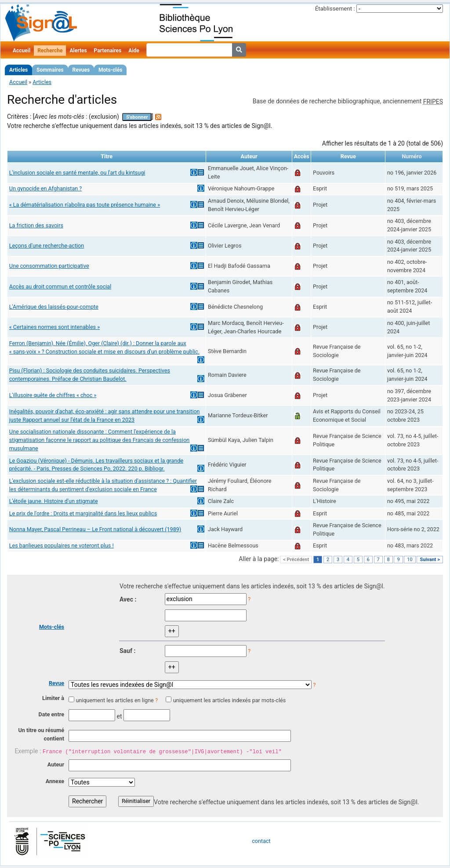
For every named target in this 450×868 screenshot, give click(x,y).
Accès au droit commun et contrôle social (60, 286)
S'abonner (137, 117)
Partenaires (108, 51)
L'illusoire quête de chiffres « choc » (53, 395)
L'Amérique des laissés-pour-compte (54, 307)
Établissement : (335, 9)
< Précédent (296, 560)
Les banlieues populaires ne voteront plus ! (62, 545)
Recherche (50, 51)
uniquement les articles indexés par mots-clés (229, 700)
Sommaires (50, 70)
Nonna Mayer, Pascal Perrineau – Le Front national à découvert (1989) (95, 529)
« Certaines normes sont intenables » (54, 327)
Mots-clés (110, 70)
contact (261, 841)
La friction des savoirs (36, 225)
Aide (134, 51)
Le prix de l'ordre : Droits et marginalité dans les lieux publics (83, 513)
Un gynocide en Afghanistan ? (46, 188)
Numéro (412, 156)
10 (410, 560)
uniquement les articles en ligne (114, 700)
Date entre (51, 714)
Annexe (55, 781)
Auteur (56, 764)
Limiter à (53, 698)
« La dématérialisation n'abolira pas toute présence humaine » (85, 205)
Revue (56, 683)
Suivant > (430, 560)
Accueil (22, 51)
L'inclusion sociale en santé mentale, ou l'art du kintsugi (77, 173)
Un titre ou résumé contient (41, 734)
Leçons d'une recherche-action (47, 246)
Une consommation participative (49, 266)
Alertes (78, 51)
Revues (81, 70)
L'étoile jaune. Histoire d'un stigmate (54, 501)
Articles (18, 70)
